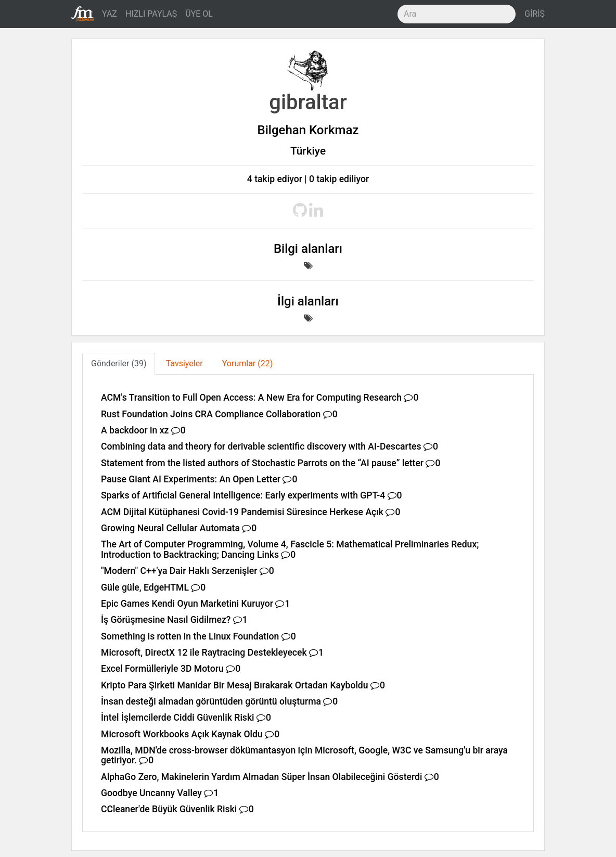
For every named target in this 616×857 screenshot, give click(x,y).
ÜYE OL (199, 14)
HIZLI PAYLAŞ (151, 14)
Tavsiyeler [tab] (184, 363)
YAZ (110, 14)
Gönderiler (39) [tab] (119, 363)
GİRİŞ (535, 14)
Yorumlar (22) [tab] (248, 363)
